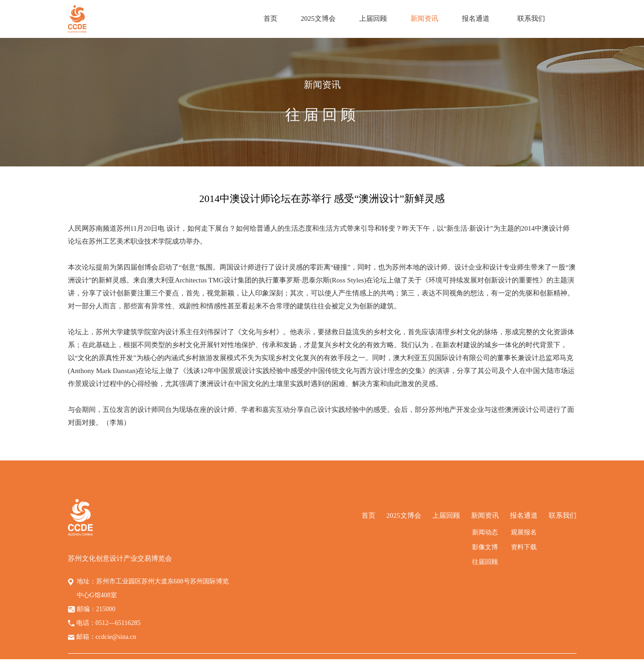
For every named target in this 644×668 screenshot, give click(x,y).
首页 (270, 18)
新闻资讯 (424, 18)
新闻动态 (485, 532)
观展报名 (524, 532)
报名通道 (476, 18)
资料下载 (524, 547)
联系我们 (531, 18)
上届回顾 (373, 18)
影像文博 (485, 547)
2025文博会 (318, 18)
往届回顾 (485, 562)
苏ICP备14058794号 (415, 664)
